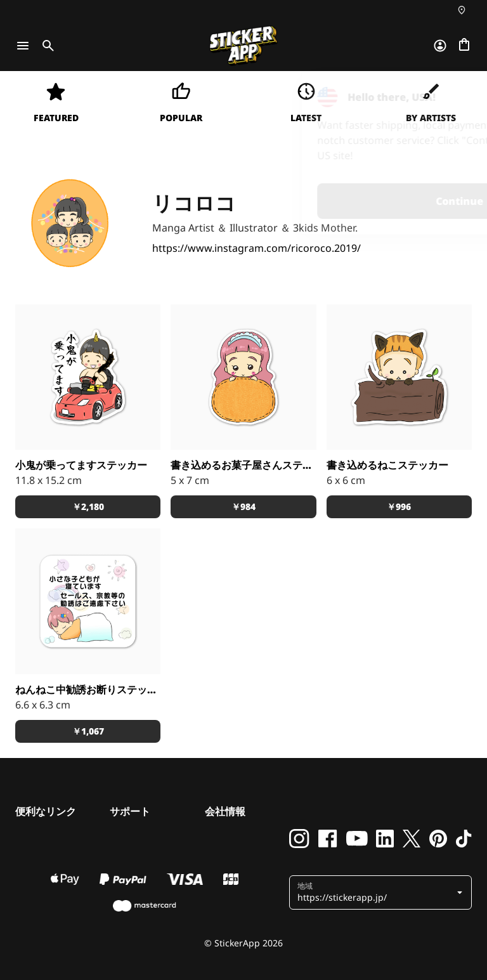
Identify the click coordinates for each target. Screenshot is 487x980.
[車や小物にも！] (88, 377)
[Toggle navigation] (23, 46)
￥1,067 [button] (88, 731)
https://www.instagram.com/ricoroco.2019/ (256, 248)
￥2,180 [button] (88, 506)
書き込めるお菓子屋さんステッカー (243, 465)
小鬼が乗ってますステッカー (81, 465)
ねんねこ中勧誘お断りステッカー (88, 689)
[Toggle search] (46, 46)
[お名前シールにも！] (243, 377)
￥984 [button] (243, 506)
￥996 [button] (399, 506)
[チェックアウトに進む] (464, 46)
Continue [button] (317, 201)
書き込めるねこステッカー (387, 465)
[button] (382, 892)
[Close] (448, 97)
